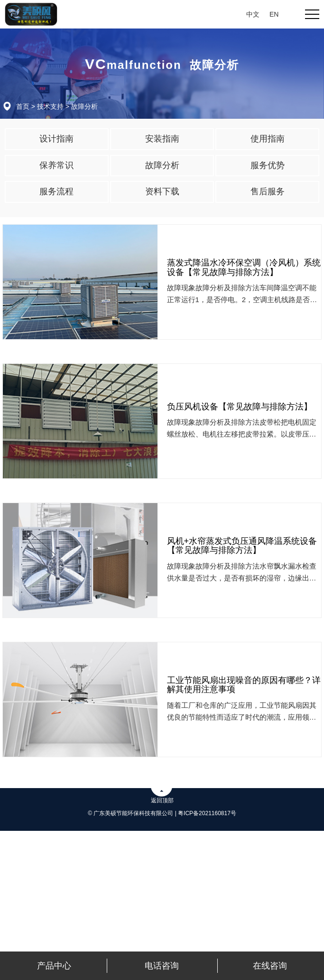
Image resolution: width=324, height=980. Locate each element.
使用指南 (268, 139)
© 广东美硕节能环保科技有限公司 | (133, 813)
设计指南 (56, 139)
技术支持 (50, 106)
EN (274, 14)
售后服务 (268, 191)
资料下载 (162, 191)
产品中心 (54, 966)
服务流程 (56, 191)
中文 (253, 14)
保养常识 (56, 165)
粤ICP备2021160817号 (207, 813)
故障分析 (84, 106)
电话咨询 (162, 966)
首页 (23, 106)
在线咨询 (270, 966)
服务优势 (268, 165)
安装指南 (162, 139)
